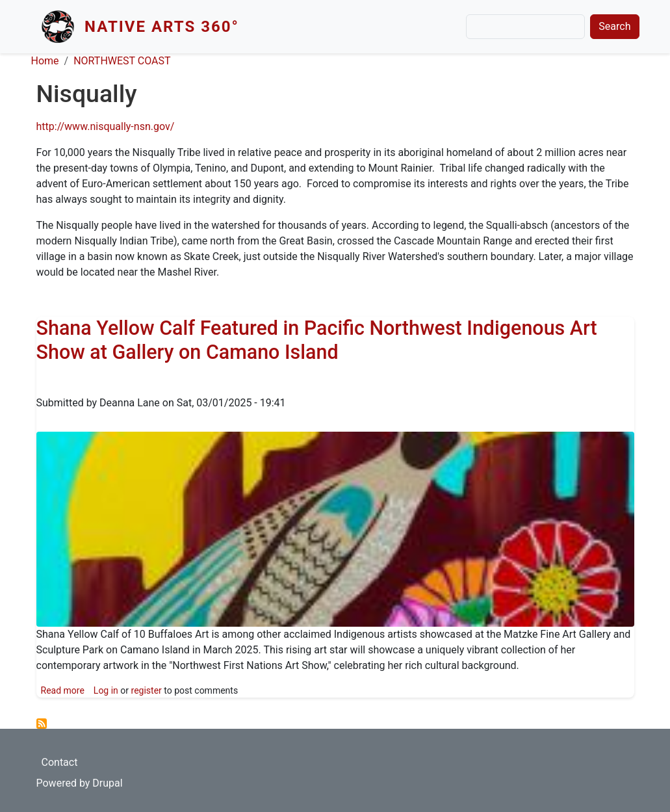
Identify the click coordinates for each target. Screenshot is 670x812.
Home (45, 61)
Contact (60, 762)
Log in (106, 690)
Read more (63, 690)
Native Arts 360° (162, 27)
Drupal (107, 783)
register (147, 690)
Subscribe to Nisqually (42, 724)
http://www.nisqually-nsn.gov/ (106, 126)
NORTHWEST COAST (122, 61)
